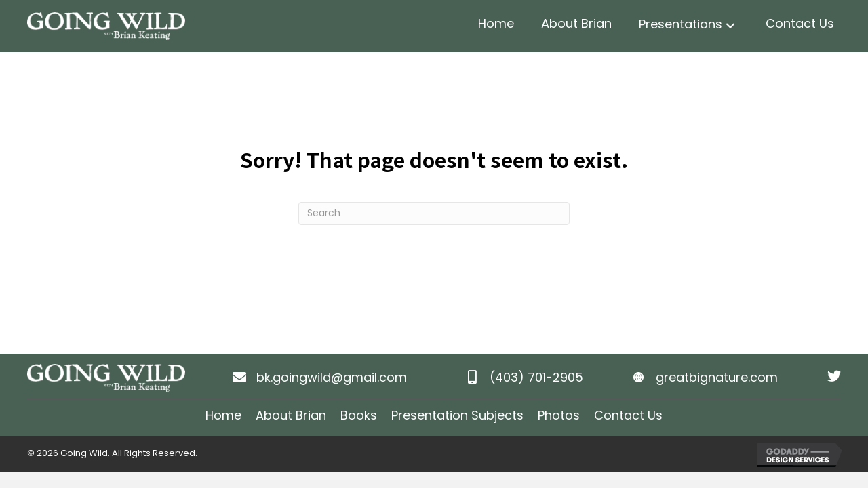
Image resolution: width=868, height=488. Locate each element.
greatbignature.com (717, 377)
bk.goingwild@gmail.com (332, 377)
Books (359, 415)
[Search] (434, 213)
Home (223, 415)
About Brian (291, 415)
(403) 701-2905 (536, 377)
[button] (730, 26)
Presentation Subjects (457, 415)
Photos (559, 415)
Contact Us (628, 415)
